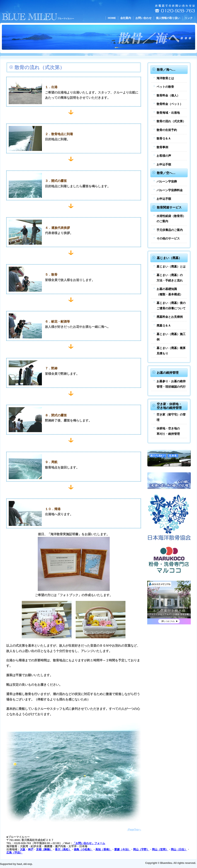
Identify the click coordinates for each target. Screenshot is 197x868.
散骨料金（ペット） (170, 104)
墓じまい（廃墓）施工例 (171, 337)
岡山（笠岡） (160, 849)
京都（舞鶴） (44, 849)
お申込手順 (164, 164)
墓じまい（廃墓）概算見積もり (171, 351)
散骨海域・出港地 (168, 113)
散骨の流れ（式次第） (171, 121)
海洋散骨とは (165, 78)
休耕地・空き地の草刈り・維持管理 (168, 431)
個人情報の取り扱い (168, 18)
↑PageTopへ (134, 830)
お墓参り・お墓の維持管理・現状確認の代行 (171, 384)
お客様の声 (164, 156)
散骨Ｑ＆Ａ (164, 138)
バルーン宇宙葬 (167, 181)
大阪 (23, 849)
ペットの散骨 (165, 87)
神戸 (31, 849)
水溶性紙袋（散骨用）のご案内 (171, 219)
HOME (112, 18)
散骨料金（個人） (168, 95)
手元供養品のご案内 (170, 230)
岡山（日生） (179, 849)
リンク (189, 18)
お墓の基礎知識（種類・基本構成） (170, 292)
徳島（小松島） (83, 849)
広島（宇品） (15, 853)
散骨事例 (162, 147)
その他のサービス (168, 238)
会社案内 (126, 18)
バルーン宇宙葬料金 (170, 190)
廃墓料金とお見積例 (170, 317)
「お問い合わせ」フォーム (89, 843)
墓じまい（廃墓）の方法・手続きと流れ (170, 278)
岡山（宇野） (141, 849)
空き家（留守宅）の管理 (171, 417)
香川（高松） (63, 849)
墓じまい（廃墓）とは (171, 266)
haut (19, 864)
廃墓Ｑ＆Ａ (164, 325)
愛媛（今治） (122, 849)
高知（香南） (103, 849)
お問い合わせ (143, 18)
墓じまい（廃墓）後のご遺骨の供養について (171, 306)
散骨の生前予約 (167, 130)
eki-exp (28, 864)
